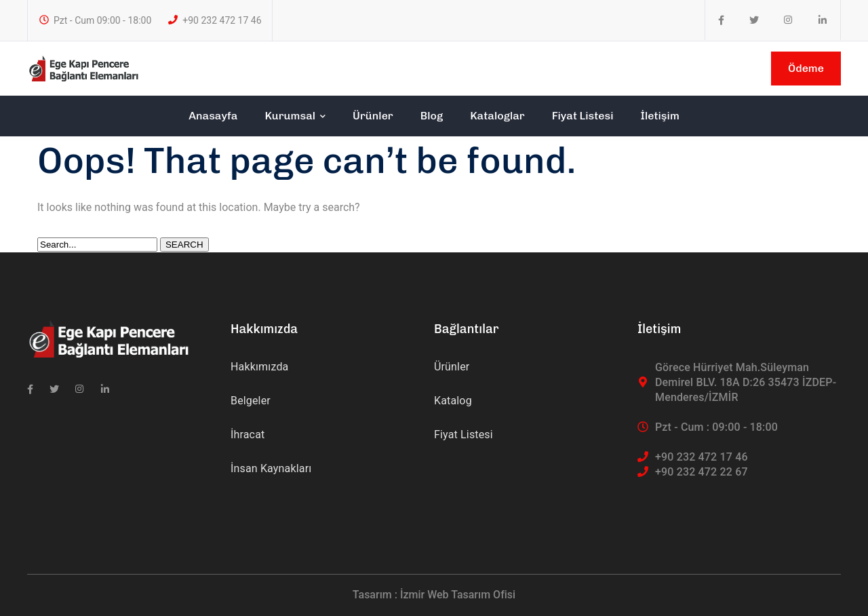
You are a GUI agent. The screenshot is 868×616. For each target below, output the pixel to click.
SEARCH (184, 245)
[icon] (721, 20)
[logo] (83, 68)
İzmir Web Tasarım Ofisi (458, 595)
